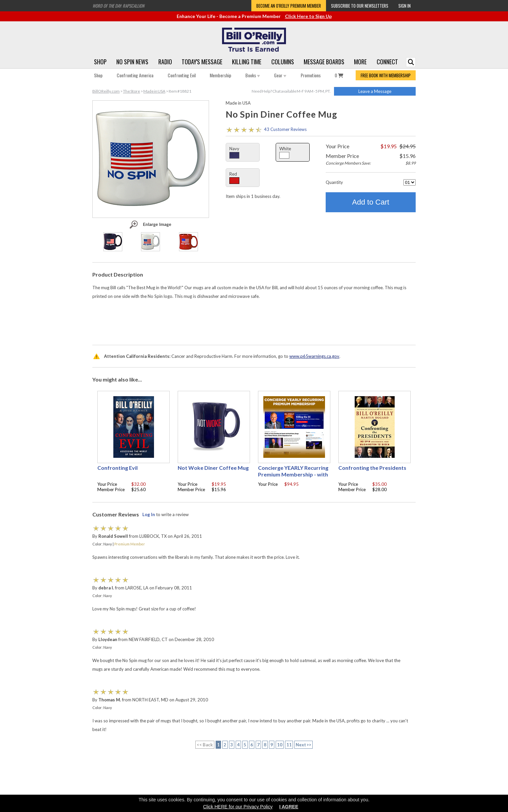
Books (253, 75)
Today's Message (202, 62)
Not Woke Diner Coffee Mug (213, 468)
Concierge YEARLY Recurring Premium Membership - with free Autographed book (293, 474)
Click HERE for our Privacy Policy (238, 807)
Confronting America (135, 75)
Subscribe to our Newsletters (360, 6)
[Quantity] (409, 182)
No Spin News (132, 62)
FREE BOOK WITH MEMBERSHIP (386, 75)
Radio (165, 62)
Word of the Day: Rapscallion (118, 6)
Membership (220, 75)
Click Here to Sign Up (308, 16)
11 (289, 745)
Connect (387, 62)
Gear (280, 75)
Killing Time (247, 62)
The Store (131, 91)
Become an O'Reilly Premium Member (289, 6)
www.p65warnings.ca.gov (314, 356)
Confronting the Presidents (372, 468)
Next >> (304, 745)
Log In (149, 514)
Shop (100, 62)
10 (280, 745)
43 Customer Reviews (285, 129)
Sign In (404, 6)
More (360, 62)
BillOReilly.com (106, 91)
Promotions (311, 75)
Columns (283, 62)
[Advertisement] (254, 321)
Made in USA (154, 91)
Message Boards (324, 62)
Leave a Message (375, 91)
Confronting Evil (182, 75)
